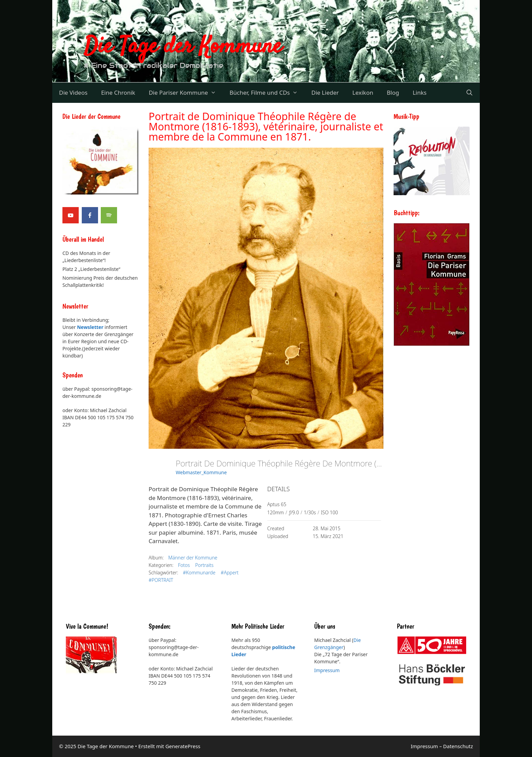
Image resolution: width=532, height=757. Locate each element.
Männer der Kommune (193, 558)
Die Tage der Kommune (183, 47)
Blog (393, 93)
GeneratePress (183, 746)
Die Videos (73, 93)
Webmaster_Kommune (201, 472)
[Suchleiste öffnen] (469, 93)
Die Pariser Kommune (186, 93)
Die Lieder (325, 93)
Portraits (204, 565)
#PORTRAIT (161, 580)
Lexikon (363, 93)
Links (420, 93)
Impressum (327, 670)
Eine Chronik (118, 93)
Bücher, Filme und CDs (267, 93)
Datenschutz (458, 746)
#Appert (230, 573)
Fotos (184, 565)
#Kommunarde (199, 573)
